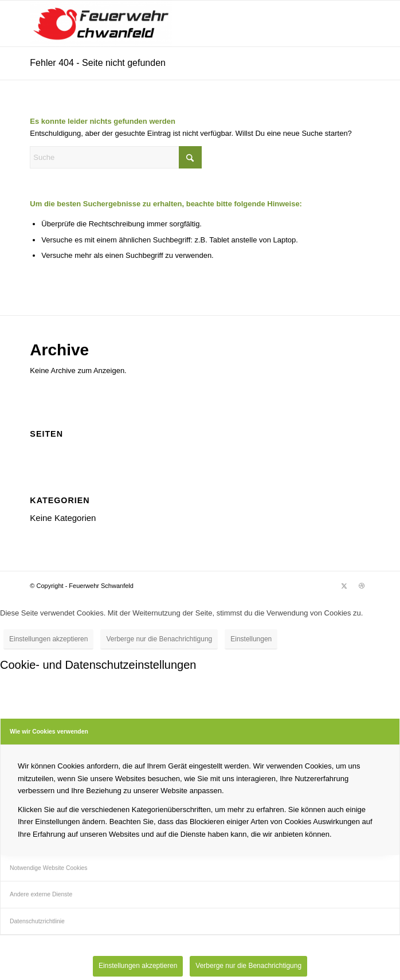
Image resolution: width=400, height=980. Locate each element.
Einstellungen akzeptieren (48, 639)
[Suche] (116, 157)
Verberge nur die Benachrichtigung (159, 639)
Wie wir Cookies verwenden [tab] (49, 732)
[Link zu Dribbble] (362, 586)
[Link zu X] (344, 586)
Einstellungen (251, 639)
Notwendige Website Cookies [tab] (49, 868)
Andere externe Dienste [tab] (41, 894)
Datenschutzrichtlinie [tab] (37, 921)
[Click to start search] (190, 157)
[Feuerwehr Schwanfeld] (166, 23)
